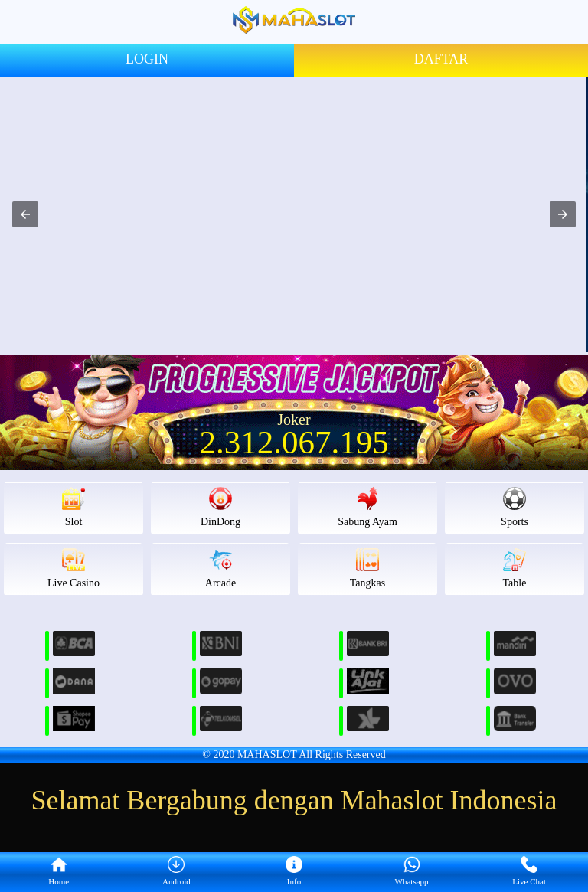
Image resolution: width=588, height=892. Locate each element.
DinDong (220, 507)
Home (59, 871)
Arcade (220, 569)
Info (294, 871)
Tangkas (367, 569)
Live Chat (529, 871)
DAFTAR (441, 59)
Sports (514, 507)
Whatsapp (412, 871)
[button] (25, 214)
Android (176, 871)
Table (515, 569)
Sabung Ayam (367, 507)
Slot (73, 507)
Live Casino (73, 569)
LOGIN (147, 59)
